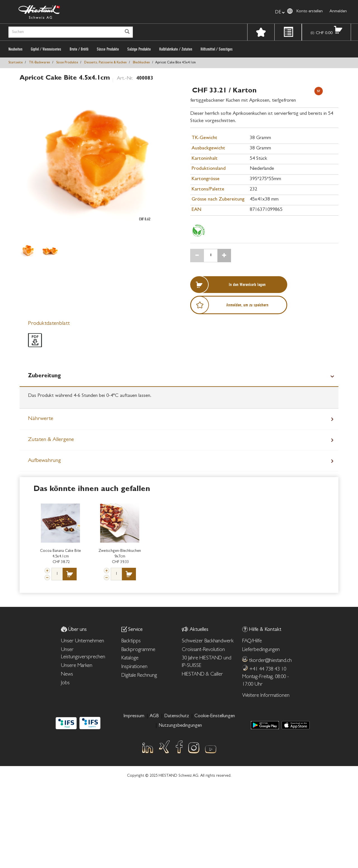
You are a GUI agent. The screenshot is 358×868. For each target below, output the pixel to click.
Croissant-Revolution (203, 650)
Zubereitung (44, 376)
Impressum (134, 716)
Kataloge (130, 658)
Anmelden (338, 12)
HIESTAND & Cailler (202, 675)
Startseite (16, 63)
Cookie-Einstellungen (215, 716)
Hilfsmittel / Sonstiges (217, 49)
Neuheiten (15, 49)
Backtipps (131, 641)
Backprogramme (138, 650)
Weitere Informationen (266, 696)
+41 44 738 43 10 (268, 670)
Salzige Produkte (139, 49)
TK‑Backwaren (39, 63)
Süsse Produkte (108, 49)
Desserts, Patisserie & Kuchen (105, 63)
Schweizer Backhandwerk (208, 641)
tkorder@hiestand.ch (270, 661)
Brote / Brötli (79, 49)
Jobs (65, 683)
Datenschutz (177, 716)
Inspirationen (134, 667)
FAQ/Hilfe (252, 641)
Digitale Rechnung (139, 676)
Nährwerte (41, 419)
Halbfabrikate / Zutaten (176, 49)
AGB (154, 716)
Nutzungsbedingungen (180, 726)
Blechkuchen (141, 63)
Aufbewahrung (44, 461)
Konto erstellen (310, 12)
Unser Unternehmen (83, 641)
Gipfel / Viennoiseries (46, 49)
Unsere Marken (77, 666)
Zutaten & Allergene (51, 440)
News (67, 675)
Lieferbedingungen (261, 650)
